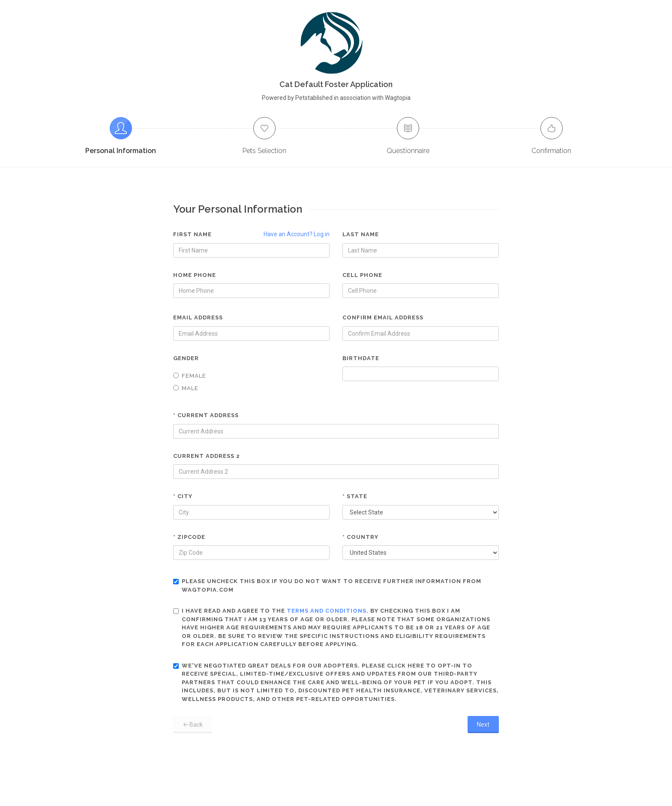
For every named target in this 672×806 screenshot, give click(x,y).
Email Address (198, 317)
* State (355, 496)
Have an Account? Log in (297, 234)
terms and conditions (327, 611)
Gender (186, 358)
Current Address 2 (207, 456)
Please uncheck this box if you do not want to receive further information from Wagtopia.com (327, 585)
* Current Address (206, 415)
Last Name (361, 234)
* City (183, 496)
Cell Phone (362, 275)
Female (190, 376)
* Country (360, 537)
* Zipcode (189, 537)
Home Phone (195, 275)
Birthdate (361, 358)
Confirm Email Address (383, 317)
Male (186, 388)
